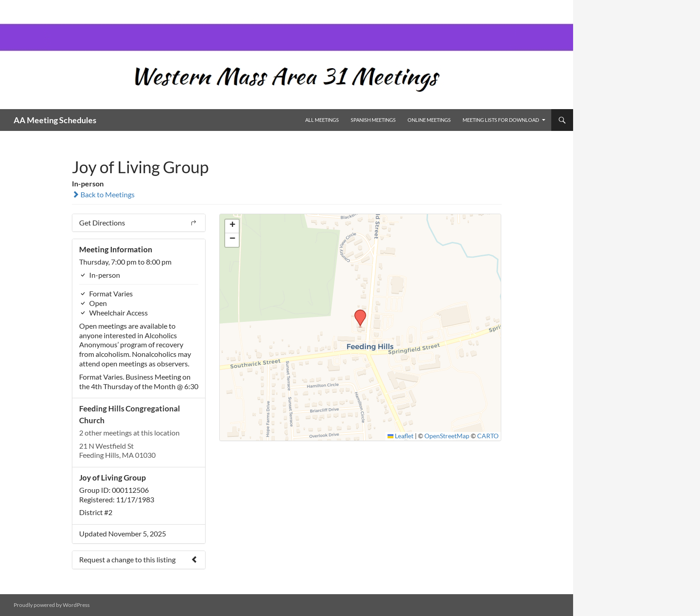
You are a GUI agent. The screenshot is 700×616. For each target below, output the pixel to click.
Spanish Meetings (373, 120)
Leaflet (401, 436)
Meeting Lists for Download (501, 120)
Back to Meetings (103, 194)
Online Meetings (429, 120)
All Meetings (322, 120)
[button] (357, 312)
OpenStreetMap (447, 436)
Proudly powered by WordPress (52, 605)
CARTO (488, 436)
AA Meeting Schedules (55, 120)
